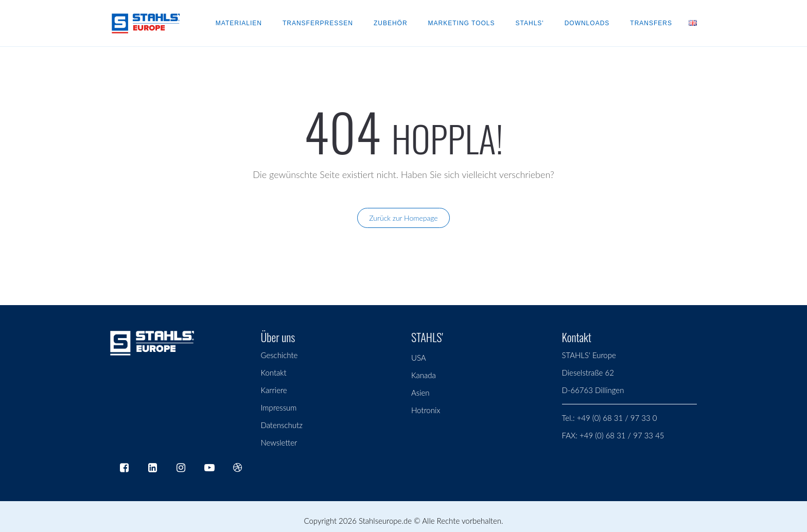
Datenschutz (282, 425)
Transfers (651, 23)
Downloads (587, 23)
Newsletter (279, 442)
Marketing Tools (462, 23)
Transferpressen (318, 23)
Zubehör (391, 23)
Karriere (274, 390)
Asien (420, 393)
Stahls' (530, 23)
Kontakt (274, 373)
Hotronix (426, 410)
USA (419, 358)
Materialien (239, 23)
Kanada (424, 375)
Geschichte (279, 355)
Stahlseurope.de (385, 521)
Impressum (279, 407)
